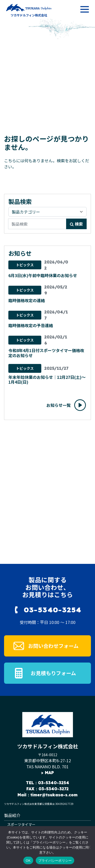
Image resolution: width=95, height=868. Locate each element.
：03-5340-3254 (52, 783)
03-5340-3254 (53, 610)
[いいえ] (89, 847)
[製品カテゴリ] (48, 212)
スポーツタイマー (21, 824)
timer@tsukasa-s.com (54, 795)
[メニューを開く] (85, 9)
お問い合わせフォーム (53, 646)
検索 (76, 224)
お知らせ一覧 (59, 405)
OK (28, 861)
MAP (49, 773)
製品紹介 (12, 815)
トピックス (25, 265)
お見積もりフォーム (53, 673)
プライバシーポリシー (55, 861)
